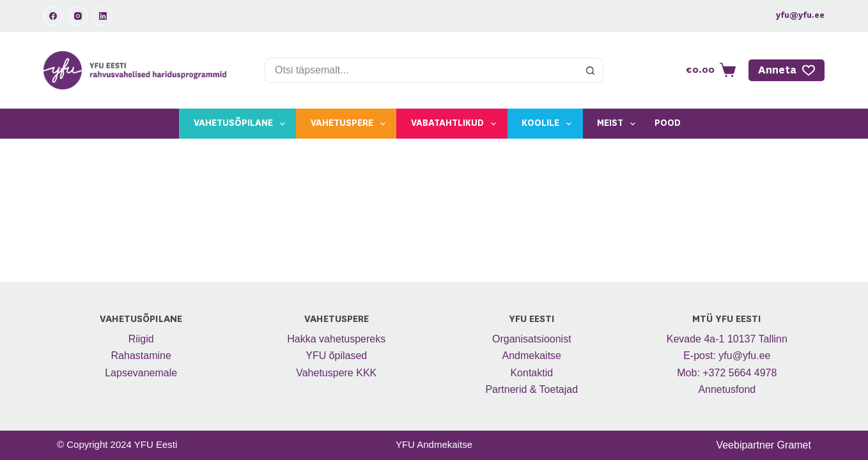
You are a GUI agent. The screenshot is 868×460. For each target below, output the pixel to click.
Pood (668, 123)
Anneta (787, 70)
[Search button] (591, 70)
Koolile (549, 124)
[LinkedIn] (103, 16)
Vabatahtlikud (456, 124)
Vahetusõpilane (242, 124)
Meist (619, 124)
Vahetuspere (351, 124)
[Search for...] (421, 70)
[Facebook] (53, 16)
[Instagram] (78, 16)
